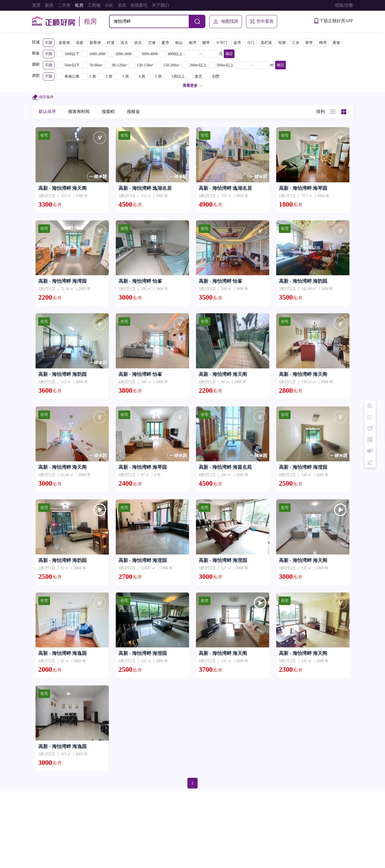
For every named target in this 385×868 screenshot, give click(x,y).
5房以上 (178, 76)
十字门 (222, 43)
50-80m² (96, 65)
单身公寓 (72, 76)
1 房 (93, 76)
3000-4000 (150, 54)
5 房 (158, 76)
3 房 (126, 76)
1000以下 (72, 54)
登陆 (339, 5)
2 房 (109, 76)
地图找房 (226, 22)
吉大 (124, 43)
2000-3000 (124, 54)
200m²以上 (198, 65)
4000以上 (175, 54)
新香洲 (95, 43)
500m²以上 (225, 65)
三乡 (295, 43)
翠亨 (309, 43)
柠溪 (111, 43)
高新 (80, 43)
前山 (179, 43)
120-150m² (145, 65)
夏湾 (165, 43)
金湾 (237, 43)
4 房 (142, 76)
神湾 (323, 43)
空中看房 (262, 21)
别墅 (216, 76)
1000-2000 (97, 54)
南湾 (192, 43)
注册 (349, 5)
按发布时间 (79, 112)
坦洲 (282, 43)
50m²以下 (72, 65)
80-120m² (120, 65)
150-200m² (171, 65)
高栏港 (266, 43)
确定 (229, 54)
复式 (198, 76)
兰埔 (152, 43)
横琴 (206, 43)
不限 (49, 43)
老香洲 (64, 43)
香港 (336, 43)
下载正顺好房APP (334, 21)
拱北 (138, 43)
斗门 (251, 43)
